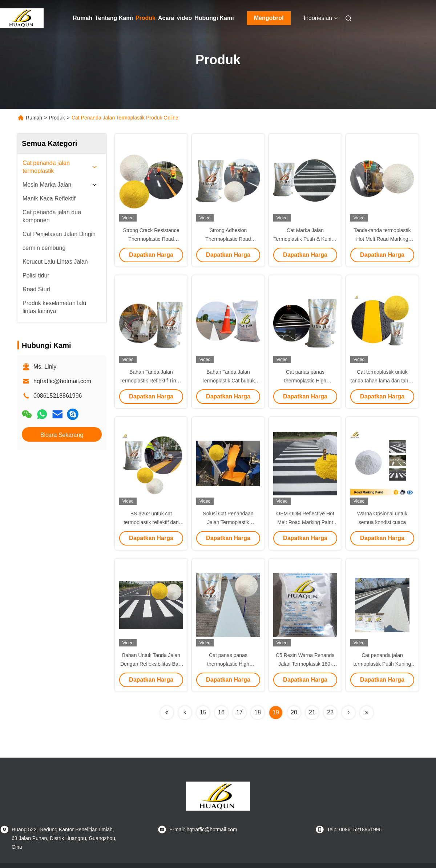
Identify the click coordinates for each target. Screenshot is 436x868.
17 (239, 712)
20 (294, 712)
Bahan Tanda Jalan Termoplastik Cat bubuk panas (228, 381)
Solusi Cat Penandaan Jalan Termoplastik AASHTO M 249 (228, 522)
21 (312, 712)
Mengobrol (269, 18)
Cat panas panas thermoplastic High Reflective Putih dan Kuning (228, 664)
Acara (166, 18)
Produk (146, 18)
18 (258, 712)
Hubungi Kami (214, 18)
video (184, 18)
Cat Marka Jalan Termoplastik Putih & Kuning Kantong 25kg (305, 239)
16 (221, 712)
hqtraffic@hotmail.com (62, 381)
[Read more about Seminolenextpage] (167, 713)
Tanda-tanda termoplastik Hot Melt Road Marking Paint (382, 239)
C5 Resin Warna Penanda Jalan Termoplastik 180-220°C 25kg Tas (305, 664)
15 (203, 712)
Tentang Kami (114, 18)
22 (330, 712)
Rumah (82, 18)
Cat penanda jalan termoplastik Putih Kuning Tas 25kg (382, 664)
